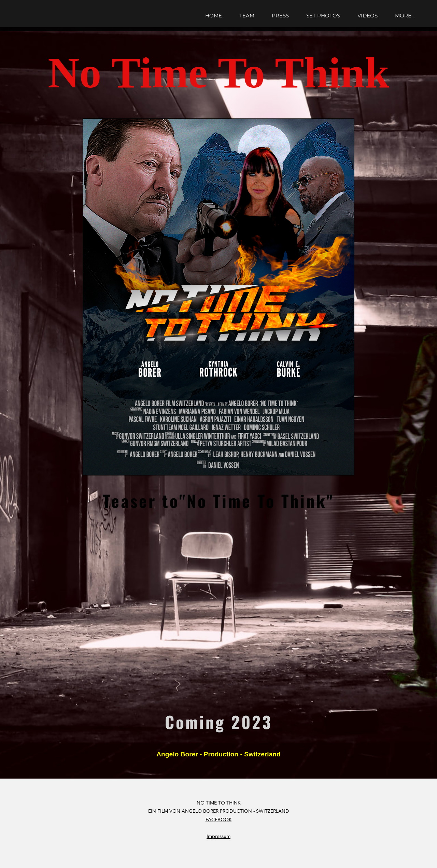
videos (368, 16)
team (247, 16)
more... (405, 16)
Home (214, 16)
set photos (323, 16)
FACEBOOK (219, 820)
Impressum (218, 836)
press (280, 16)
